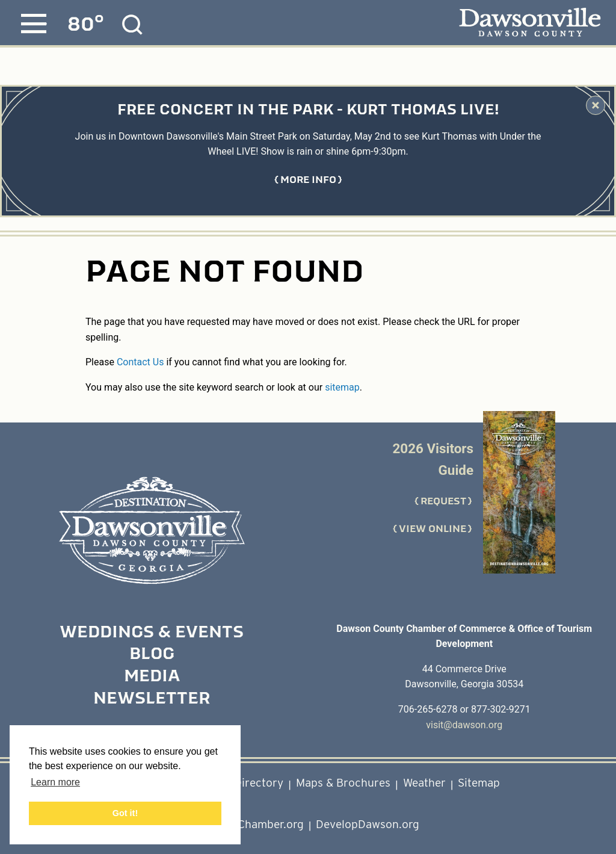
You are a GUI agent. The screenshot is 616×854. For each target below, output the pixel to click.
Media (152, 677)
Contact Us (140, 362)
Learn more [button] (55, 782)
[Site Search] (132, 25)
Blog (152, 655)
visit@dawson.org (464, 725)
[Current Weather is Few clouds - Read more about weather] (86, 25)
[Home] (152, 531)
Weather (424, 783)
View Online (433, 529)
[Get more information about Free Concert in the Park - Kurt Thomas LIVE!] (308, 180)
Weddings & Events (152, 633)
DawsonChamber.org (250, 824)
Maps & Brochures (343, 783)
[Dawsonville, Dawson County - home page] (530, 23)
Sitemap (479, 783)
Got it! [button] (125, 813)
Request (443, 501)
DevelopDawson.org (368, 824)
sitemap (342, 387)
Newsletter (152, 699)
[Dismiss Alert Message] (596, 105)
